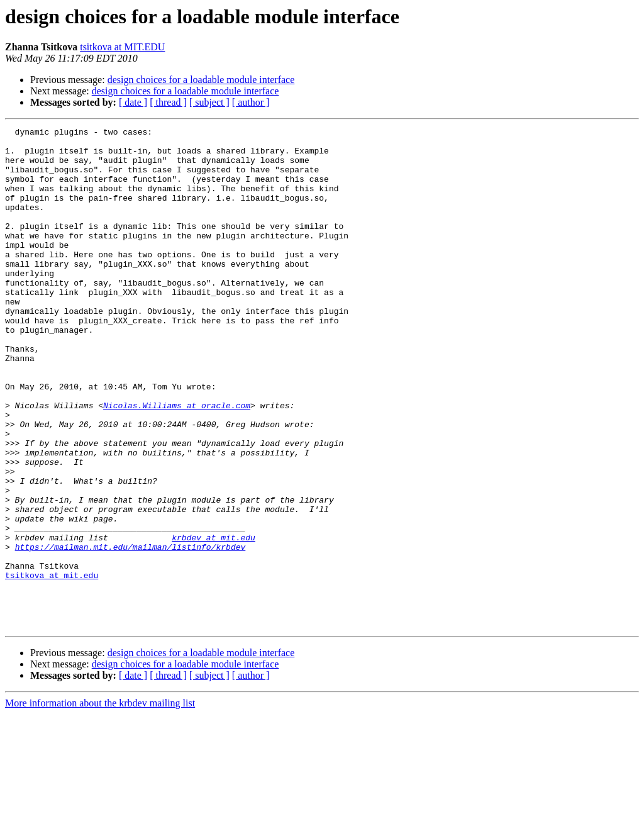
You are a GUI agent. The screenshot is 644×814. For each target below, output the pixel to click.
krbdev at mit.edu (214, 620)
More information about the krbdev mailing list (100, 803)
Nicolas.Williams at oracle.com (177, 462)
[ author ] (251, 102)
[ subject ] (209, 102)
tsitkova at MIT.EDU (122, 47)
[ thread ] (168, 102)
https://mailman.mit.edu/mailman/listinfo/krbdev (130, 632)
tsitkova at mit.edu (52, 666)
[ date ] (133, 102)
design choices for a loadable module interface (201, 80)
